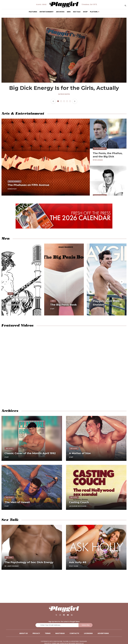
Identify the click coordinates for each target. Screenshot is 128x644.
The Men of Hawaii (17, 502)
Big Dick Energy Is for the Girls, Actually (64, 88)
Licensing (88, 633)
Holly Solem (74, 566)
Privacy (36, 633)
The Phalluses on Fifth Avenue (28, 185)
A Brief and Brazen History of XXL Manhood (20, 301)
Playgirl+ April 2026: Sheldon (106, 303)
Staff (52, 309)
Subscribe (86, 625)
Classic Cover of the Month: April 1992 (30, 453)
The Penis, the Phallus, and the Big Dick (108, 155)
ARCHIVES (9, 448)
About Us (23, 633)
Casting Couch (79, 502)
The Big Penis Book (63, 305)
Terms (48, 633)
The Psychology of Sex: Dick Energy (29, 562)
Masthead (60, 633)
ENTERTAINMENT (14, 181)
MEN (10, 294)
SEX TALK (9, 557)
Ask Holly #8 (78, 562)
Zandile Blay (12, 189)
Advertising (103, 633)
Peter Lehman (98, 160)
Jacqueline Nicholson (78, 506)
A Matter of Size (80, 453)
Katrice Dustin (64, 94)
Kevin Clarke (12, 309)
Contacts (74, 633)
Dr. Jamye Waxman (11, 566)
